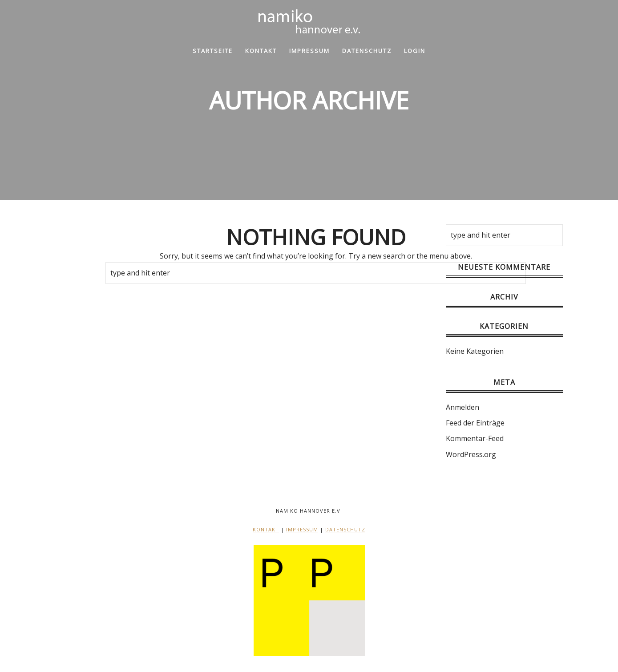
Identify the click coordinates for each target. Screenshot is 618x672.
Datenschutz (367, 51)
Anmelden (462, 407)
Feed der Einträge (475, 423)
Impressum (309, 51)
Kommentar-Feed (475, 438)
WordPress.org (471, 454)
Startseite (213, 51)
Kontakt (261, 51)
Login (415, 51)
